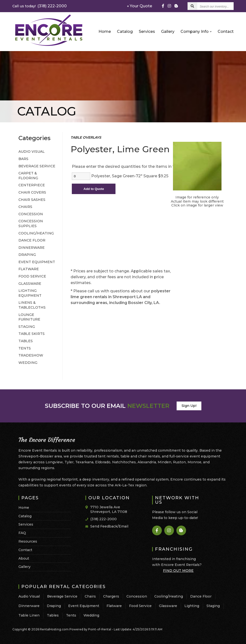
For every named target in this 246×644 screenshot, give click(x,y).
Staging (213, 606)
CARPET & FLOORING (28, 176)
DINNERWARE (32, 248)
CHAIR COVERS (32, 192)
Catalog (125, 31)
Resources (28, 541)
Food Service (140, 606)
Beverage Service (62, 596)
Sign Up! (189, 406)
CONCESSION (31, 214)
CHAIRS (25, 207)
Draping (54, 606)
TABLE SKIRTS (32, 334)
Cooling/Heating (169, 596)
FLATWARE (29, 269)
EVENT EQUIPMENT (37, 262)
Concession (137, 596)
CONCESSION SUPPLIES (31, 224)
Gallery (168, 31)
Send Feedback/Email (109, 526)
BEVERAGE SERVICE (37, 166)
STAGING (27, 327)
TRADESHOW (31, 355)
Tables (53, 615)
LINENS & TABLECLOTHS (32, 305)
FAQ (22, 533)
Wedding (91, 615)
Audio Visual (29, 596)
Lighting (192, 606)
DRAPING (27, 255)
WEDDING (28, 363)
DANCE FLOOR (32, 240)
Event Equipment (84, 606)
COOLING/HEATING (36, 233)
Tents (71, 615)
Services (147, 31)
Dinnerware (29, 606)
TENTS (25, 348)
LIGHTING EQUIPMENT (30, 293)
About (24, 558)
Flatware (114, 606)
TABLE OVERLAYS (86, 137)
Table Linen (29, 615)
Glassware (168, 606)
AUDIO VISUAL (32, 152)
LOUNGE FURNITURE (29, 317)
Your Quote (140, 6)
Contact (226, 31)
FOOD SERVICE (32, 276)
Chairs (90, 596)
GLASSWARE (30, 284)
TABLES (26, 341)
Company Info (196, 31)
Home (105, 31)
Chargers (111, 596)
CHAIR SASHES (32, 200)
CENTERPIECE (32, 185)
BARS (23, 159)
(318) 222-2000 (40, 6)
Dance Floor (201, 596)
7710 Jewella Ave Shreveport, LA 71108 (109, 510)
